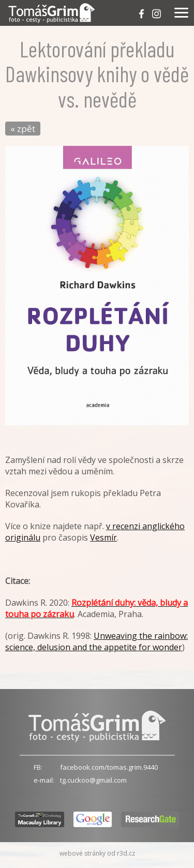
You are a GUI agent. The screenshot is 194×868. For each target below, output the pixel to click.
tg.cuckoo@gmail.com (93, 780)
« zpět (23, 129)
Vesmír (103, 537)
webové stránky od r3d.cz (97, 853)
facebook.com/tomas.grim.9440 (109, 767)
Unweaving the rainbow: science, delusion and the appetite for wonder (96, 641)
